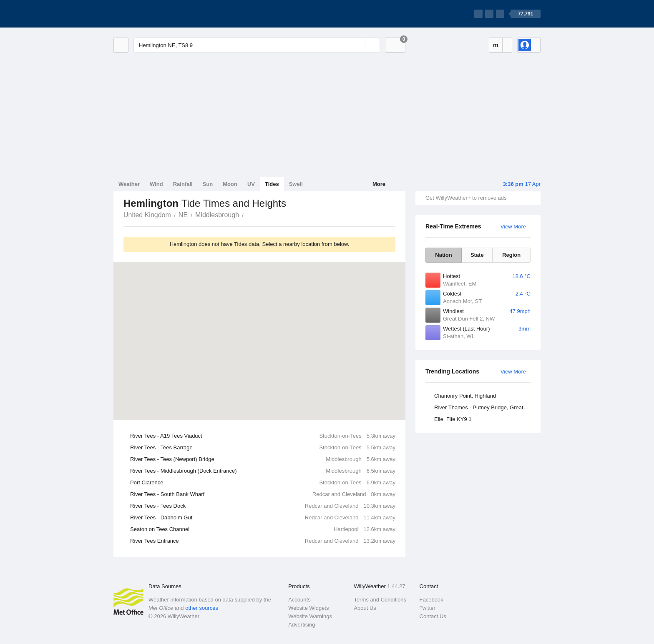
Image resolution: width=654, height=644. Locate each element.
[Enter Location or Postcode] (257, 45)
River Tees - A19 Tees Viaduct (263, 436)
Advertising (302, 625)
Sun (208, 184)
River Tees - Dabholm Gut (263, 518)
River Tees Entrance (263, 541)
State (477, 255)
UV (251, 184)
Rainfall (183, 184)
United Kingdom (147, 215)
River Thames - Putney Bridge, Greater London (484, 407)
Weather (129, 184)
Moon (230, 184)
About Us (365, 608)
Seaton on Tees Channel (263, 529)
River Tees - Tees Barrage (263, 448)
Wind (156, 184)
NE (183, 215)
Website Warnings (310, 616)
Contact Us (433, 616)
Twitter (428, 608)
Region (511, 255)
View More (513, 227)
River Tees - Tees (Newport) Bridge (263, 459)
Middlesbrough (217, 215)
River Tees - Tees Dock (263, 506)
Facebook (431, 600)
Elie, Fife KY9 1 (453, 419)
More (379, 184)
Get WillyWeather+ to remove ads (466, 198)
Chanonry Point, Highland (465, 396)
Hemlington (248, 214)
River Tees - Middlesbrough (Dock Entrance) (263, 471)
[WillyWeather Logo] (153, 14)
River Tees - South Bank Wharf (263, 494)
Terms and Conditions (380, 600)
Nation (443, 255)
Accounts (299, 600)
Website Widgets (308, 608)
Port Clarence (263, 483)
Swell (296, 184)
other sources (202, 608)
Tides (272, 184)
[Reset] (358, 45)
